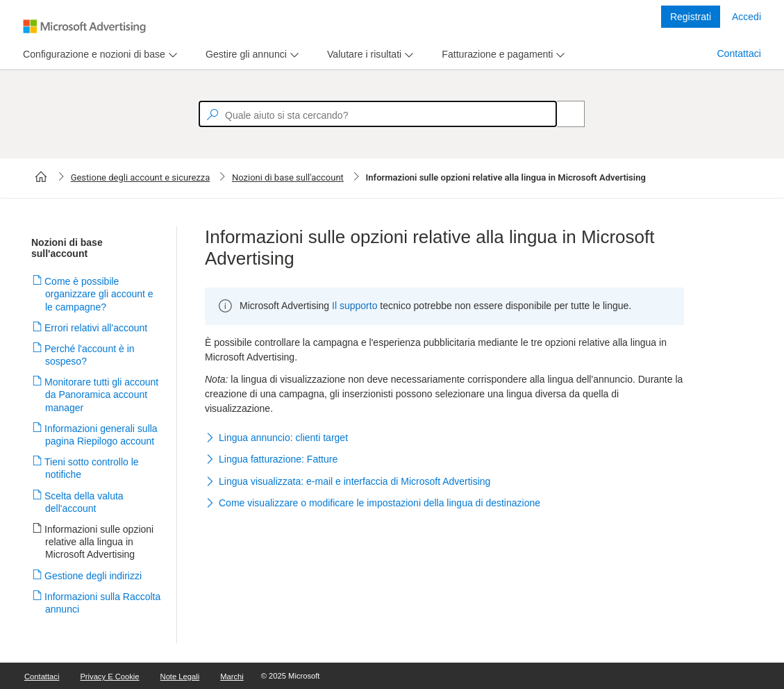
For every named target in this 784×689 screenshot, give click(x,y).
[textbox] (378, 114)
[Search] (563, 114)
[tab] (91, 55)
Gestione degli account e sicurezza (141, 177)
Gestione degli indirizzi (93, 576)
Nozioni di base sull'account (288, 177)
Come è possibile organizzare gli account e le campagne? (99, 294)
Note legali (180, 676)
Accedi (747, 17)
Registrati (691, 17)
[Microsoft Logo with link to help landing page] (84, 26)
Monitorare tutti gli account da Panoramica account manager (102, 395)
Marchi (232, 676)
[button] (444, 438)
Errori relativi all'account (96, 328)
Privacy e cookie (109, 676)
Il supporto (355, 306)
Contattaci (739, 53)
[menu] (98, 55)
